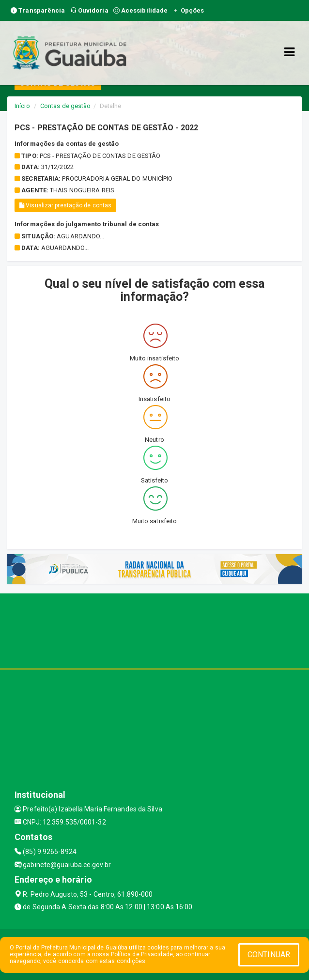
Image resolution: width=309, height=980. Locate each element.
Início (22, 106)
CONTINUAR (269, 955)
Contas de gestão (66, 106)
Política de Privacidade (142, 954)
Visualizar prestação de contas (65, 205)
